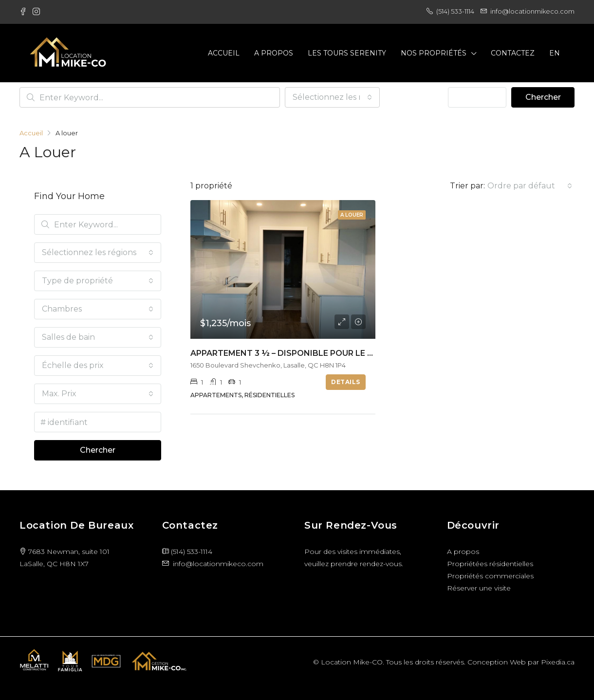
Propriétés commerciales (490, 576)
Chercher (543, 97)
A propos (274, 53)
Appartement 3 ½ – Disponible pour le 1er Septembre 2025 (322, 353)
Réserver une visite (479, 588)
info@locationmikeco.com (218, 564)
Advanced (477, 97)
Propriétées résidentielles (490, 564)
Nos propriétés (434, 53)
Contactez (513, 53)
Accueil (224, 53)
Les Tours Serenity (347, 53)
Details (345, 382)
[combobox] (332, 97)
